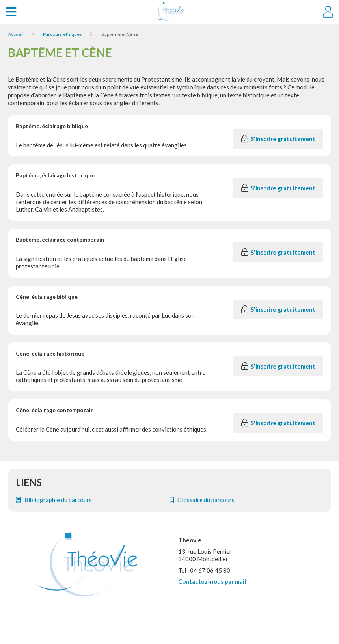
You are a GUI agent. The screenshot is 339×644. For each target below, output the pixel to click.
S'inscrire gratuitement (278, 139)
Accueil (16, 34)
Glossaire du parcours (202, 500)
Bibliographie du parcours (54, 500)
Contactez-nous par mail (212, 581)
